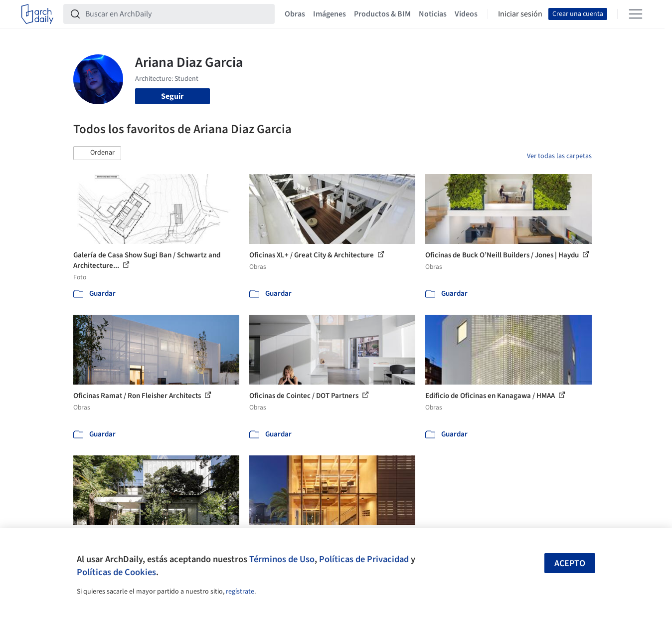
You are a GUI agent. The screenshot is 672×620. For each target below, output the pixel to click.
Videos (466, 14)
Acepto (570, 563)
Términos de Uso (282, 559)
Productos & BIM (382, 14)
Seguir (172, 96)
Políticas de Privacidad (364, 559)
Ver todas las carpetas (559, 156)
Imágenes (330, 14)
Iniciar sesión (520, 14)
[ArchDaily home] (37, 14)
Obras (295, 14)
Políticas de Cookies (116, 572)
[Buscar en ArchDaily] (177, 14)
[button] (97, 153)
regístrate (240, 592)
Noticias (433, 14)
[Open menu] (636, 14)
